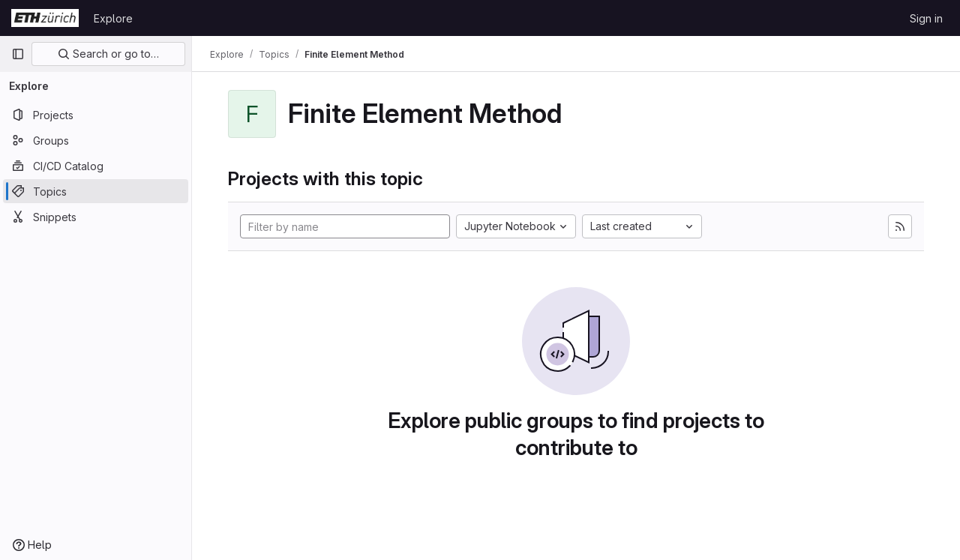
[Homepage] (45, 18)
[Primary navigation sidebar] (18, 54)
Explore (113, 18)
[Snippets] (96, 217)
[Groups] (96, 140)
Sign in (926, 18)
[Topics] (96, 191)
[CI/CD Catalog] (96, 166)
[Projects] (96, 115)
